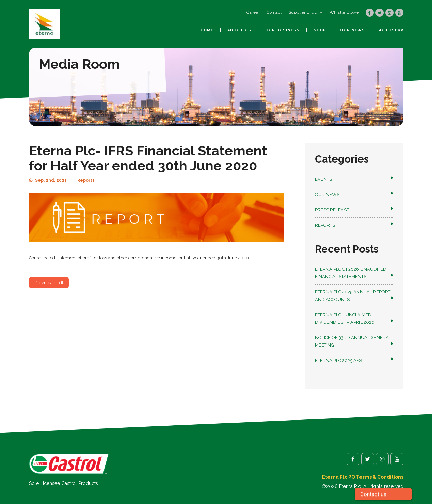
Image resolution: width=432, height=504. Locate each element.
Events (323, 179)
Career (253, 12)
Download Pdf (49, 283)
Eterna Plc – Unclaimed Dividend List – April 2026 (345, 318)
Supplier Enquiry (306, 12)
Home (207, 30)
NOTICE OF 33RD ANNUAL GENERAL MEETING (353, 341)
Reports (86, 180)
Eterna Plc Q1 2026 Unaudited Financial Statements (351, 273)
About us (239, 30)
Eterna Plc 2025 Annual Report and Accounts (353, 296)
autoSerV (391, 30)
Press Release (332, 210)
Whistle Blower (345, 12)
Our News (353, 30)
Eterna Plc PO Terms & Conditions (363, 477)
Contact (274, 12)
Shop (320, 30)
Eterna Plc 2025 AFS (338, 360)
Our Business (282, 30)
